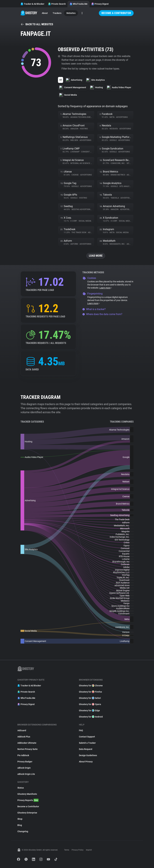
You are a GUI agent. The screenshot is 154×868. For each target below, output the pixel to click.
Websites (71, 13)
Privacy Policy (78, 850)
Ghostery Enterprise (27, 813)
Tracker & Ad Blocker (32, 4)
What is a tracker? (94, 309)
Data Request (86, 749)
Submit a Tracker (87, 743)
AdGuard (22, 730)
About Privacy (86, 762)
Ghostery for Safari (90, 698)
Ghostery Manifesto (27, 794)
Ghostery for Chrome (91, 686)
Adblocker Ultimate (27, 743)
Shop (20, 819)
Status (21, 788)
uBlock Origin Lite (26, 774)
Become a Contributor (116, 13)
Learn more (106, 288)
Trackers (57, 13)
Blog (20, 825)
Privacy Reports (28, 800)
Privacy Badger (25, 762)
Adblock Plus (24, 737)
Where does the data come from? (102, 314)
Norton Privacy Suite (28, 749)
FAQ (81, 730)
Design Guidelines (88, 755)
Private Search (57, 4)
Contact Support (87, 737)
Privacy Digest (100, 4)
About (45, 13)
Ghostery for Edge (89, 710)
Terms (67, 850)
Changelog (23, 831)
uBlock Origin (24, 768)
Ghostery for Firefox (90, 692)
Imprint (89, 850)
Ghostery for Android (91, 717)
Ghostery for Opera (90, 704)
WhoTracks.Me (78, 4)
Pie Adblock (23, 755)
